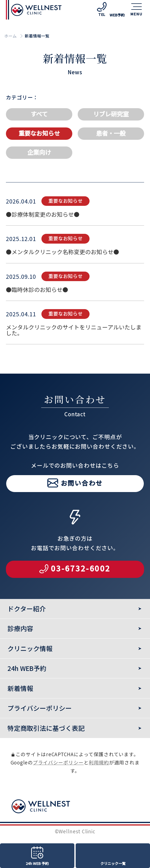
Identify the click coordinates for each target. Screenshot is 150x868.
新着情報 (20, 688)
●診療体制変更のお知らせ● (43, 228)
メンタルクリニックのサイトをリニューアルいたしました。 (74, 344)
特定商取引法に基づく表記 (46, 728)
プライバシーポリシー (58, 762)
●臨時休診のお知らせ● (37, 304)
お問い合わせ (82, 497)
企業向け (39, 152)
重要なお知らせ (39, 133)
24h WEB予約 (27, 668)
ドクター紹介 (27, 608)
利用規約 (99, 762)
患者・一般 (111, 133)
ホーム (11, 36)
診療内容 (20, 628)
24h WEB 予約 (37, 863)
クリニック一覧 (113, 863)
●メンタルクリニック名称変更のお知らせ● (63, 266)
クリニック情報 (30, 648)
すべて (39, 114)
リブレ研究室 (111, 114)
